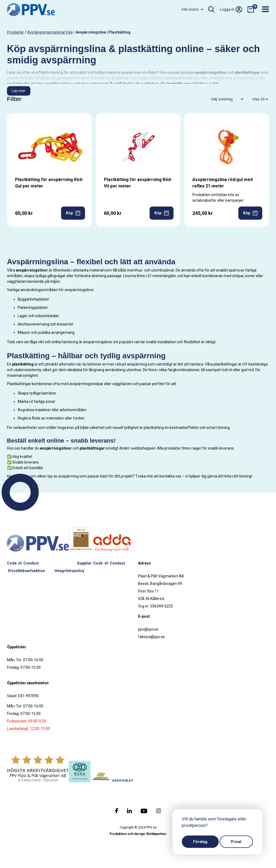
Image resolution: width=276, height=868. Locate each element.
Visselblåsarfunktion (26, 571)
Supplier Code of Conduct (101, 563)
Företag (200, 842)
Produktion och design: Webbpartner (138, 834)
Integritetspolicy (69, 571)
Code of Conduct (23, 563)
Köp (73, 213)
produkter (15, 32)
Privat (236, 842)
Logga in (231, 9)
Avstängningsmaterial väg (50, 32)
